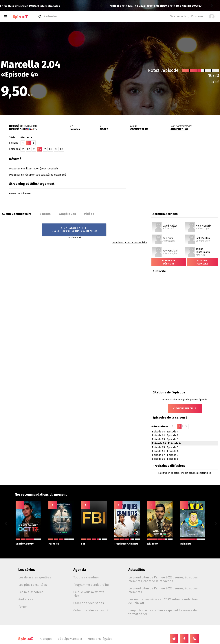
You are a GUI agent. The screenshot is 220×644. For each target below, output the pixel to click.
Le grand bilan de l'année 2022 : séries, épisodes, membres (163, 590)
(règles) (214, 81)
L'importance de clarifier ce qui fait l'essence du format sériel (163, 612)
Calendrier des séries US (91, 603)
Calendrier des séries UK (91, 610)
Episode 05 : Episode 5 (165, 447)
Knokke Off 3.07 (143, 6)
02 (29, 149)
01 (23, 149)
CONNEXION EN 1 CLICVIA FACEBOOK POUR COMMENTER (74, 230)
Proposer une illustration (24, 169)
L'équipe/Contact (70, 639)
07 (56, 149)
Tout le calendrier (86, 577)
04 (40, 149)
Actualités (137, 570)
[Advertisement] (177, 178)
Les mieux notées (31, 592)
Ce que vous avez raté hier (89, 594)
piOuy (115, 6)
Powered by (21, 193)
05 (45, 149)
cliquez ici (76, 237)
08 (62, 149)
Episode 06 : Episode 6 (165, 451)
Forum (23, 607)
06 (51, 149)
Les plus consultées (33, 585)
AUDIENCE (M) (179, 129)
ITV (35, 129)
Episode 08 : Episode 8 (165, 459)
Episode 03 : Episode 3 (165, 439)
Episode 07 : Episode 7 (165, 455)
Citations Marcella (185, 408)
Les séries (27, 570)
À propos (46, 639)
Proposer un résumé (21, 175)
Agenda (80, 570)
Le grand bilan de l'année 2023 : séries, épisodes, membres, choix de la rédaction (163, 579)
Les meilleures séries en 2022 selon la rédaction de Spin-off (163, 601)
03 (34, 149)
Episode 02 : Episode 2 (165, 435)
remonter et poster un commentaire (129, 242)
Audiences (26, 599)
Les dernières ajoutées (35, 577)
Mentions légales (100, 639)
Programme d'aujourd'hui (91, 585)
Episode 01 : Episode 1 (165, 432)
